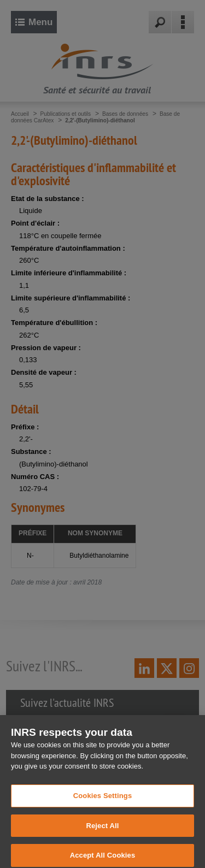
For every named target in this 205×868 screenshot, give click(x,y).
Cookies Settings (103, 801)
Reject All (102, 831)
